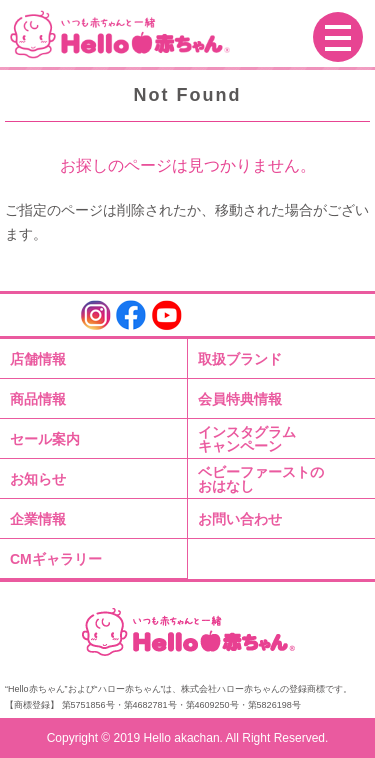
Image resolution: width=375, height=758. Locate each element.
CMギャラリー (56, 559)
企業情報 (38, 519)
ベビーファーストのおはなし (261, 479)
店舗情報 (38, 359)
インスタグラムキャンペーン (247, 439)
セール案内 (45, 439)
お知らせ (38, 479)
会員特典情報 (240, 399)
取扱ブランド (240, 359)
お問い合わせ (240, 519)
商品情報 (38, 399)
